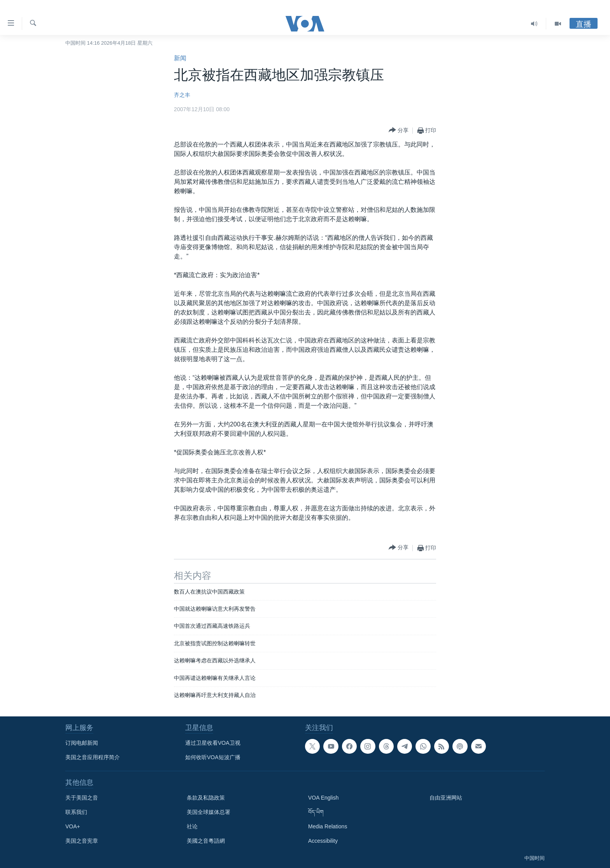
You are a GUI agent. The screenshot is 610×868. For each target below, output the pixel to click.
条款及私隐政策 (206, 798)
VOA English (323, 798)
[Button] (399, 130)
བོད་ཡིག (316, 812)
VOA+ (73, 826)
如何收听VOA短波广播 (213, 757)
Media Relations (328, 826)
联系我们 (76, 812)
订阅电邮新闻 (82, 743)
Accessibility (323, 841)
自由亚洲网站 (446, 798)
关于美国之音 (82, 798)
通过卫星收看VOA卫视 (213, 743)
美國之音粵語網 (206, 841)
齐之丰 (182, 95)
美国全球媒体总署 (209, 812)
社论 (192, 826)
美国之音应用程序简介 (93, 757)
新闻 (180, 58)
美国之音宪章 (82, 841)
